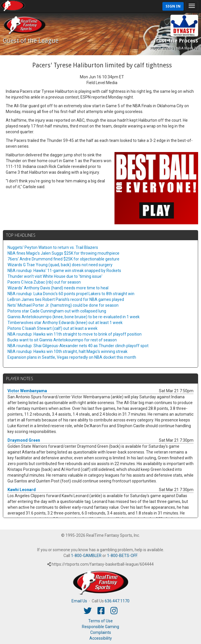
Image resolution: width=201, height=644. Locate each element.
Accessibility (101, 638)
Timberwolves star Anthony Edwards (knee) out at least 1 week (65, 323)
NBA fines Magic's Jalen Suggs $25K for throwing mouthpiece (63, 253)
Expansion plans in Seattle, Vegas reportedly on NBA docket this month (72, 357)
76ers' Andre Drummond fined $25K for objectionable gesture (63, 259)
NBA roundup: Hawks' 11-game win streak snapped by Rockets (64, 271)
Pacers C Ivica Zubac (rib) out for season (44, 282)
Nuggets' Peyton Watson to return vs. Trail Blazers (53, 247)
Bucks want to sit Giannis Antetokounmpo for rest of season (62, 340)
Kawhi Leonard (22, 490)
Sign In (173, 6)
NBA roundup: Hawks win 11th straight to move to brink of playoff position (75, 334)
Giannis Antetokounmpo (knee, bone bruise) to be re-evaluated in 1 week (74, 317)
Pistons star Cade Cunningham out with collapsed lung (57, 311)
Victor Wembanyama (27, 391)
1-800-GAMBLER (86, 556)
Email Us (79, 601)
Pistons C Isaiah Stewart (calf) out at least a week (52, 328)
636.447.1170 (117, 601)
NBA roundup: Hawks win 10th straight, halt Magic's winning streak (67, 351)
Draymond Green (24, 440)
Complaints (101, 632)
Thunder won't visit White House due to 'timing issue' (55, 276)
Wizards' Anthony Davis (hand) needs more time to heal (58, 288)
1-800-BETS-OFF (122, 556)
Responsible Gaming (100, 627)
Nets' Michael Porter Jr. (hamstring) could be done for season (63, 305)
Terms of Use (100, 621)
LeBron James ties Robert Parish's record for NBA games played (66, 299)
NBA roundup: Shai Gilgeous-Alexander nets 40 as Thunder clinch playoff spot (78, 346)
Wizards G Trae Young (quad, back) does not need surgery (60, 265)
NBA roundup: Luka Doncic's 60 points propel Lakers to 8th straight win (71, 294)
